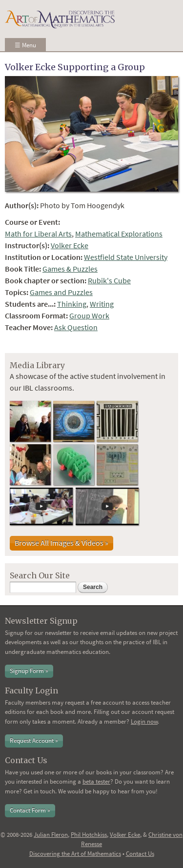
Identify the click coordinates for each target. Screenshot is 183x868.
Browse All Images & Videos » (61, 543)
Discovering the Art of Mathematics (75, 854)
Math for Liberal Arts (38, 234)
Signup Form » (29, 671)
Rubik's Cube (109, 280)
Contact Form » (30, 810)
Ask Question (76, 327)
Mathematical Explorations (119, 234)
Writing (102, 304)
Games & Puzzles (70, 269)
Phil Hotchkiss (89, 835)
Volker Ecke (70, 245)
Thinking (72, 304)
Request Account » (34, 740)
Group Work (89, 316)
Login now (144, 721)
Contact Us (140, 854)
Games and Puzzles (61, 292)
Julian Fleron (51, 835)
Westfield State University (126, 257)
